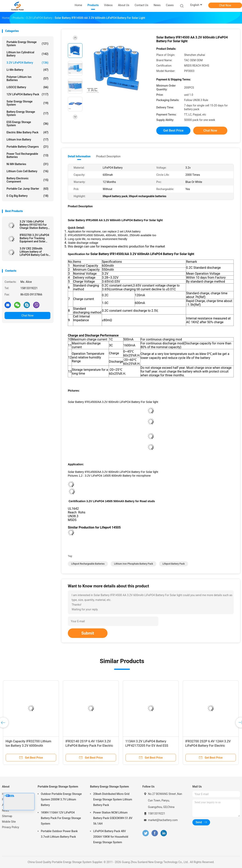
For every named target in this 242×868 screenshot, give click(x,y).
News (5, 811)
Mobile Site (9, 822)
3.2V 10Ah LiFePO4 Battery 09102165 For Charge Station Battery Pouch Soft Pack (34, 225)
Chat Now (225, 5)
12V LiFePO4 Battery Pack (27, 94)
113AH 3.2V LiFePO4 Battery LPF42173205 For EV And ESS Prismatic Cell (147, 746)
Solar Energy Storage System (27, 103)
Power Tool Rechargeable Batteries (27, 155)
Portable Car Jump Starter (27, 189)
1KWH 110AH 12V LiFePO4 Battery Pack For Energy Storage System (61, 818)
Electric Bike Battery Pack (27, 132)
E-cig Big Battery (27, 196)
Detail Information (79, 156)
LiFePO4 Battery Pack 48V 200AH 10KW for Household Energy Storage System (111, 837)
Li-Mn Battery (27, 70)
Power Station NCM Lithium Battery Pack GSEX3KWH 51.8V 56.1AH (113, 818)
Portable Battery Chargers (27, 147)
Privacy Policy (11, 827)
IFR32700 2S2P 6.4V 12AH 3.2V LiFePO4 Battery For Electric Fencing (208, 746)
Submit (88, 633)
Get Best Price (173, 130)
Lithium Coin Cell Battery (27, 171)
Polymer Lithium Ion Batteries (27, 78)
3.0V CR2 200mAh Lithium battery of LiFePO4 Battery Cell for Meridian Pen (35, 252)
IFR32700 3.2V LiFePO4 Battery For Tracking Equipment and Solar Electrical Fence (34, 238)
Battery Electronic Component (27, 180)
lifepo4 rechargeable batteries (88, 564)
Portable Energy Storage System (27, 44)
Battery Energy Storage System (27, 113)
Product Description (108, 156)
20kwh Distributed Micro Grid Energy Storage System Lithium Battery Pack (113, 799)
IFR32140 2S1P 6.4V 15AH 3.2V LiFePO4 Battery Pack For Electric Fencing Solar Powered (89, 746)
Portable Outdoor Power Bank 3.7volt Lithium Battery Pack (59, 834)
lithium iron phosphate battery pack (133, 564)
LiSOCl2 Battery (27, 87)
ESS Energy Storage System (27, 124)
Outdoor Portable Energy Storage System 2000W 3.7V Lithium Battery (61, 799)
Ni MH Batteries (27, 164)
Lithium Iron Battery (27, 140)
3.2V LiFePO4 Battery (27, 63)
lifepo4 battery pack (174, 564)
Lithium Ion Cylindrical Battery (27, 54)
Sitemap (7, 816)
